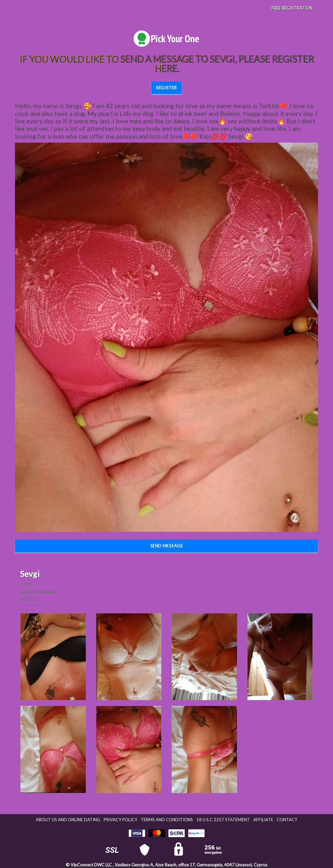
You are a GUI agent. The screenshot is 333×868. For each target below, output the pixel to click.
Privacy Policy (120, 820)
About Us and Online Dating (68, 820)
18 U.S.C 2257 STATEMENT (223, 820)
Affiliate (263, 820)
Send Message (167, 546)
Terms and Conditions (167, 820)
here (166, 68)
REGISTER (166, 88)
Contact (287, 820)
